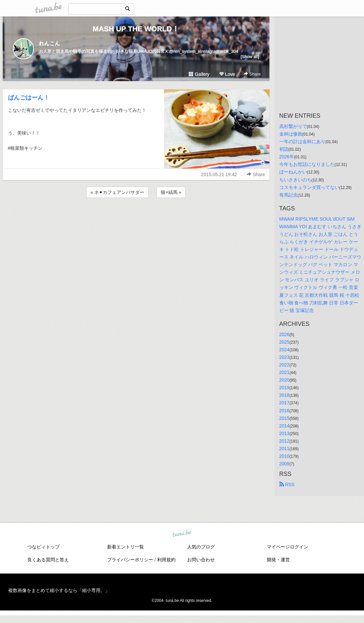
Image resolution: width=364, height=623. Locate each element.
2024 (284, 350)
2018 (284, 395)
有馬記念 (289, 195)
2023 (284, 357)
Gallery (199, 74)
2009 (284, 464)
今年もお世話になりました (307, 164)
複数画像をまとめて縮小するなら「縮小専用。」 (59, 590)
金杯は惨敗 (291, 134)
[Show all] (250, 57)
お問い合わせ (201, 560)
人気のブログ (201, 547)
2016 (284, 411)
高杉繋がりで (293, 126)
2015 (284, 418)
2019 (284, 388)
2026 (284, 334)
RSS (287, 484)
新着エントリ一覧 (126, 547)
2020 (284, 380)
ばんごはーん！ (29, 98)
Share (252, 74)
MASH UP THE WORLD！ (136, 29)
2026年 (287, 157)
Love (227, 74)
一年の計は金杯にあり (302, 141)
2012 (284, 441)
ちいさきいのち (295, 180)
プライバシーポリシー (130, 560)
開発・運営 (278, 560)
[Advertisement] (136, 217)
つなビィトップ (43, 547)
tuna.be (182, 534)
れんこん (49, 43)
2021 (284, 372)
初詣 (284, 149)
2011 (284, 449)
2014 (284, 426)
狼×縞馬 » (171, 192)
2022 (284, 365)
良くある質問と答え (48, 560)
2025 (284, 342)
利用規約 (166, 560)
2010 (284, 456)
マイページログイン (288, 547)
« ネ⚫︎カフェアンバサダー (118, 192)
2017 (284, 403)
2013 (284, 433)
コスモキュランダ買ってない (309, 187)
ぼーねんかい (293, 172)
